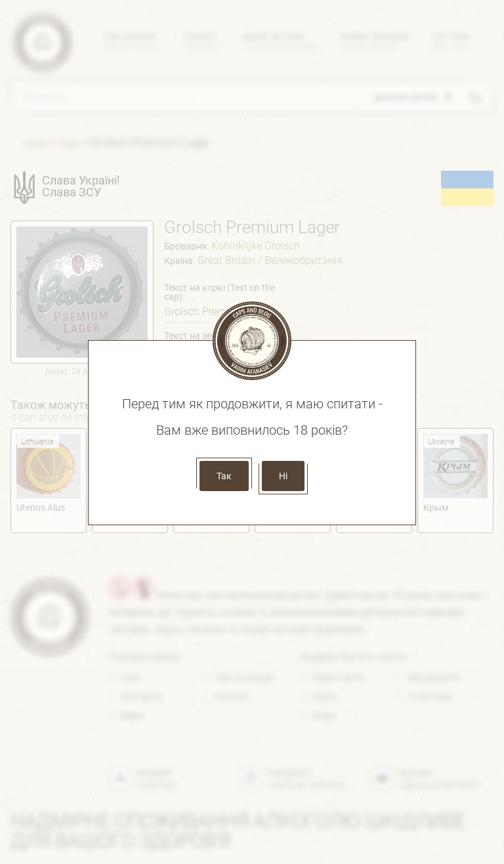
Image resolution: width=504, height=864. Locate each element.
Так (224, 476)
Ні (283, 476)
